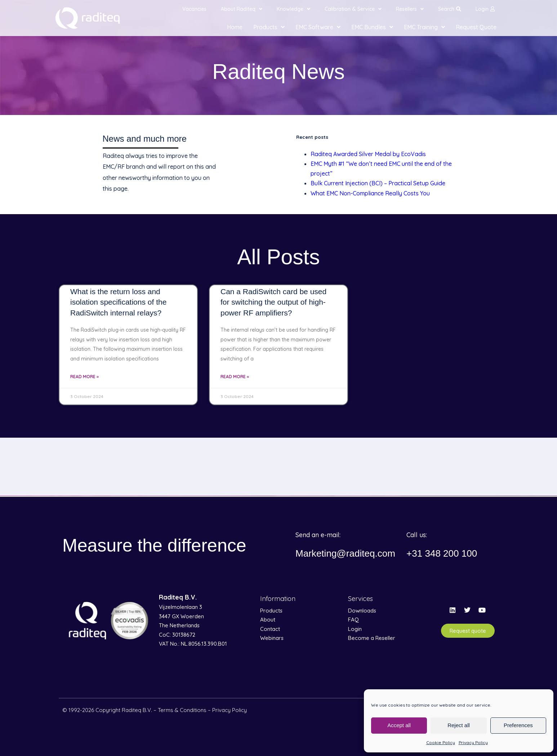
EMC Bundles (372, 27)
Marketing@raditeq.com (349, 553)
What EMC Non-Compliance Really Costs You (370, 193)
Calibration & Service (353, 9)
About (268, 620)
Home (235, 27)
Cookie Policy (441, 742)
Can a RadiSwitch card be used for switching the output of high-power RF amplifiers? (273, 302)
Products (269, 27)
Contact (270, 629)
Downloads (362, 611)
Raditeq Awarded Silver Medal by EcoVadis (368, 154)
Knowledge (293, 9)
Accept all (399, 725)
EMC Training (424, 27)
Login (485, 9)
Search (450, 9)
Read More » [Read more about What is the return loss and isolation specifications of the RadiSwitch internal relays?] (84, 377)
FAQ (353, 620)
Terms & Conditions (182, 710)
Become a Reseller (372, 638)
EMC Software (318, 27)
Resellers (410, 9)
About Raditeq (242, 9)
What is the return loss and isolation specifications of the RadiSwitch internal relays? (118, 302)
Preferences (518, 725)
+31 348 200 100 (444, 553)
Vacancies (194, 9)
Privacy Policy (473, 742)
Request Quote (476, 27)
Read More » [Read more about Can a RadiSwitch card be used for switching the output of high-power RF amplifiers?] (235, 377)
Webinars (272, 638)
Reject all (459, 725)
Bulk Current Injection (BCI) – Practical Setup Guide (378, 183)
